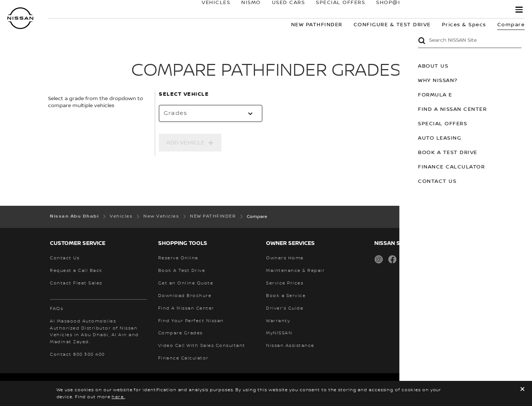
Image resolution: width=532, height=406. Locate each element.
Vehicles (209, 10)
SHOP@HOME (389, 10)
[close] (522, 390)
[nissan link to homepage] (20, 18)
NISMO (244, 10)
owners (439, 10)
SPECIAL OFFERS (333, 10)
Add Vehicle (185, 143)
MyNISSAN (484, 10)
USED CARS (281, 10)
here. (118, 397)
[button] (519, 10)
